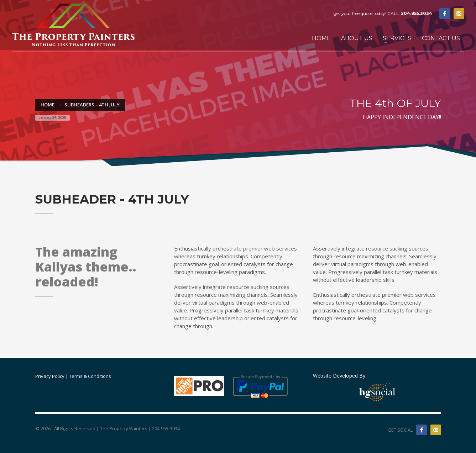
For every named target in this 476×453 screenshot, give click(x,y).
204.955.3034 (417, 13)
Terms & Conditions (90, 376)
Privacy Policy (50, 376)
